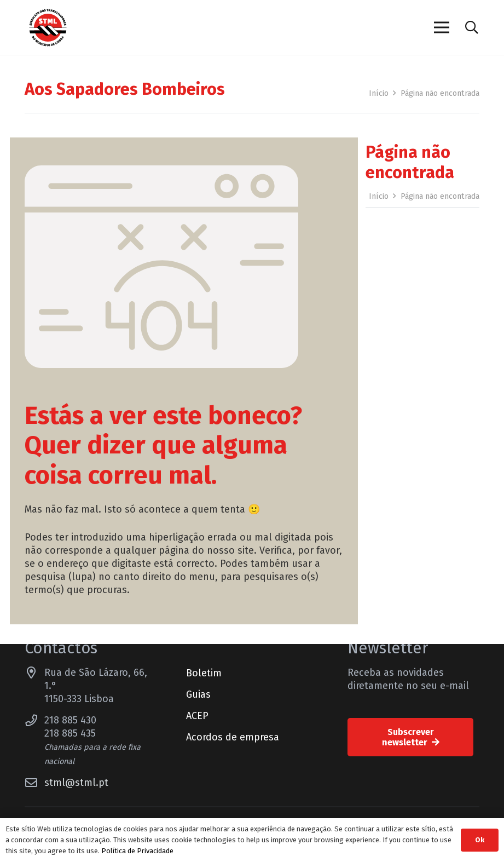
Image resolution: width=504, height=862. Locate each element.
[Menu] (441, 27)
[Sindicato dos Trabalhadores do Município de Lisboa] (48, 28)
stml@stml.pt (76, 783)
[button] (471, 27)
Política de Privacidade (137, 851)
